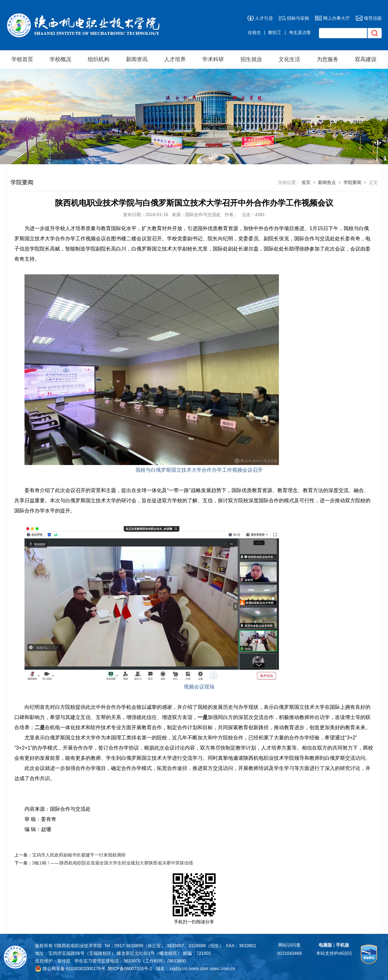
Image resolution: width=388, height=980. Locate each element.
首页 (306, 182)
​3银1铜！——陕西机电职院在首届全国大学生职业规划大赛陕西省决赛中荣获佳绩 (113, 863)
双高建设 (366, 59)
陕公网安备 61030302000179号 (70, 969)
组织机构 (99, 59)
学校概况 (60, 59)
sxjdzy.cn (178, 969)
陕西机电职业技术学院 (80, 946)
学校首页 (22, 59)
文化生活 (289, 59)
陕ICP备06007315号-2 (130, 969)
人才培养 (175, 59)
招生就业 (251, 59)
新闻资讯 (137, 59)
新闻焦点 (327, 182)
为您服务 (328, 59)
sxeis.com (198, 969)
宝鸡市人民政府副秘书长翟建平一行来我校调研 (79, 855)
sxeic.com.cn (222, 969)
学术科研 (213, 59)
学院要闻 (352, 182)
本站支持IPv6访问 (334, 953)
